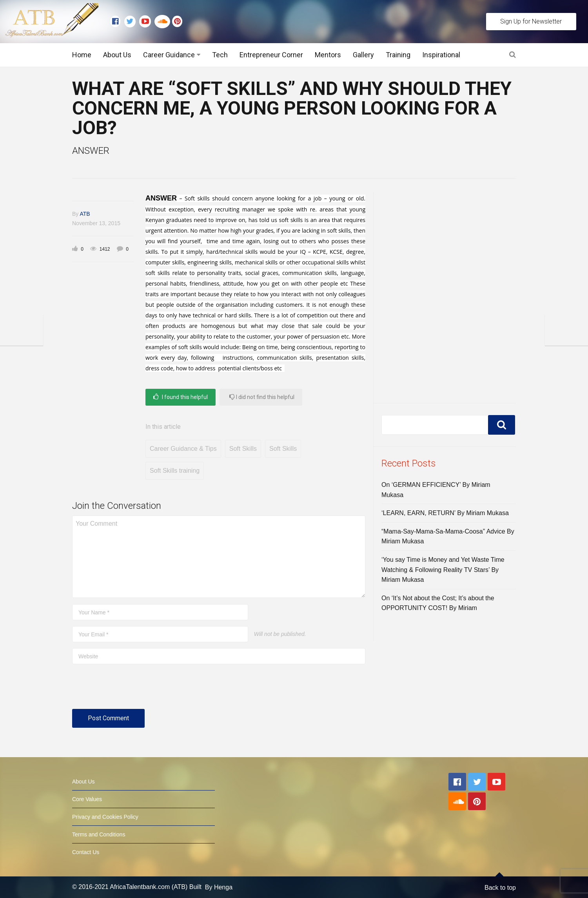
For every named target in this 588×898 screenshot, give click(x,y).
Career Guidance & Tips (183, 449)
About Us (117, 55)
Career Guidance (169, 55)
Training (398, 55)
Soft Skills (243, 449)
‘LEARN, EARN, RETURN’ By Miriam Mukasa (445, 513)
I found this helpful (181, 397)
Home (82, 55)
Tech (220, 55)
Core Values (87, 799)
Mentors (328, 55)
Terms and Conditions (99, 834)
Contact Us (86, 852)
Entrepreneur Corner (271, 55)
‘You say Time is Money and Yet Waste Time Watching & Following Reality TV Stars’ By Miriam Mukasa (443, 570)
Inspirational (441, 55)
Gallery (363, 55)
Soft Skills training (175, 471)
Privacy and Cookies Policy (105, 817)
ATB (85, 214)
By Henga (219, 887)
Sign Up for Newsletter (531, 21)
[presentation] (132, 690)
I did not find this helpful (262, 397)
